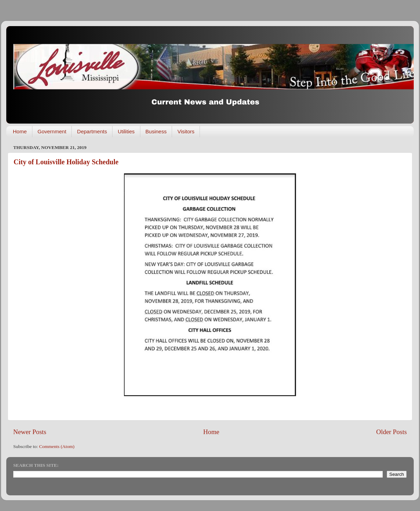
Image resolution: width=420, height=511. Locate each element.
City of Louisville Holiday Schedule (66, 162)
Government (52, 131)
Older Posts (391, 432)
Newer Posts (30, 432)
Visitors (186, 131)
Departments (92, 131)
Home (20, 131)
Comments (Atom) (57, 446)
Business (156, 131)
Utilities (126, 131)
